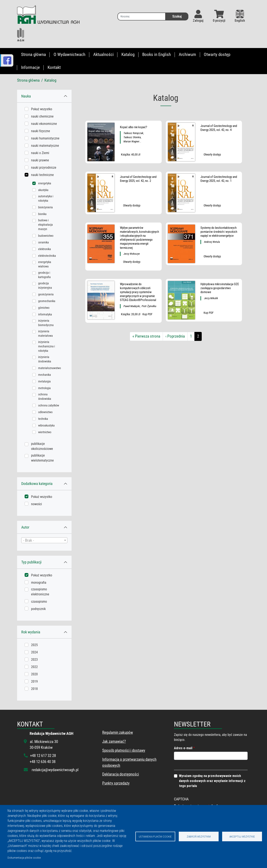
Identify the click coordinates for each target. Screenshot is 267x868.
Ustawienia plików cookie (155, 836)
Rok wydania (31, 632)
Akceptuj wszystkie (242, 836)
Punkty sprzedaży (116, 783)
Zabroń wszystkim (199, 836)
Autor (25, 527)
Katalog (128, 54)
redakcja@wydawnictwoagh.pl (55, 770)
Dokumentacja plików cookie (24, 858)
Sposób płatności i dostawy (124, 750)
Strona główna (33, 54)
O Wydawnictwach (69, 54)
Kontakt (54, 67)
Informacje (30, 67)
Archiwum (187, 54)
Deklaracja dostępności (121, 774)
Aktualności (103, 54)
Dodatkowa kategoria (37, 484)
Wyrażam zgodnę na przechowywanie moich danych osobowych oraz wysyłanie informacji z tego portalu (212, 781)
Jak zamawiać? (114, 741)
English (240, 16)
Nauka (26, 96)
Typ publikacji (31, 562)
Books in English (157, 54)
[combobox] (44, 540)
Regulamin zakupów (118, 732)
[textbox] (44, 540)
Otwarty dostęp (217, 54)
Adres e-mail (183, 748)
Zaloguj (198, 21)
